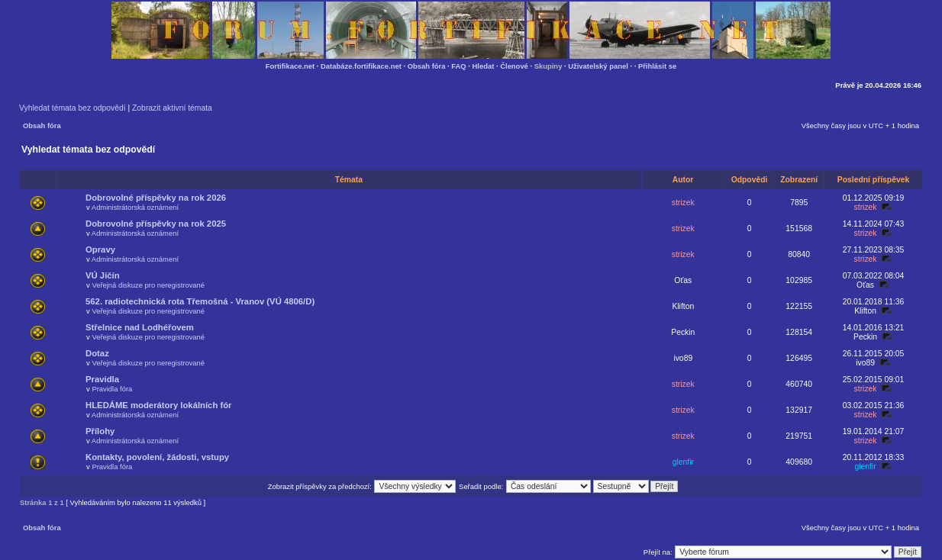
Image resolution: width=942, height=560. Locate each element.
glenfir (683, 462)
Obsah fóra (427, 66)
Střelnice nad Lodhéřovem (140, 327)
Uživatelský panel (598, 66)
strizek (683, 203)
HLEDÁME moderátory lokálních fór (158, 405)
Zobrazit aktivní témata (172, 108)
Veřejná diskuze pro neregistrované (148, 285)
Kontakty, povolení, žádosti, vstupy (157, 457)
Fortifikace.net (290, 66)
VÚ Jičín (103, 275)
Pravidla (102, 379)
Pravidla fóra (112, 389)
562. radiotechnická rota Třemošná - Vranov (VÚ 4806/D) (200, 301)
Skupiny (548, 66)
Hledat (484, 66)
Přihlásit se (657, 66)
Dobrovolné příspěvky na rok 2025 (156, 224)
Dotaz (97, 353)
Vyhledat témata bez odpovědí (73, 108)
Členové (514, 66)
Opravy (100, 249)
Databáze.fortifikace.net (361, 66)
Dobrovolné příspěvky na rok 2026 (156, 198)
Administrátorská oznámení (135, 207)
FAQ (458, 66)
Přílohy (100, 431)
